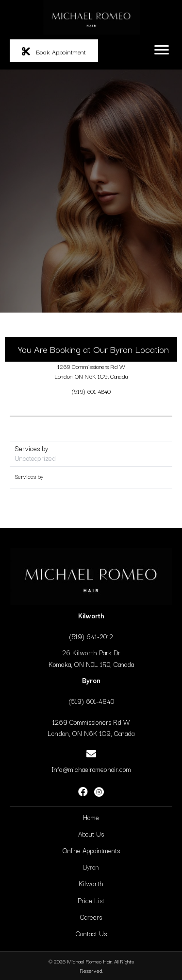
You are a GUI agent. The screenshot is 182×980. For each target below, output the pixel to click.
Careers (91, 917)
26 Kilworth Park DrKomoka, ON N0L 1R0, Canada (91, 658)
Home (91, 817)
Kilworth (91, 883)
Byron (91, 867)
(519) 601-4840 (91, 391)
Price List (91, 900)
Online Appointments (91, 850)
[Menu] (162, 50)
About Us (91, 834)
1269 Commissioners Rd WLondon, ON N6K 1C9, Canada (91, 371)
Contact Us (91, 933)
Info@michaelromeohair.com (91, 769)
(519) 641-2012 (91, 636)
